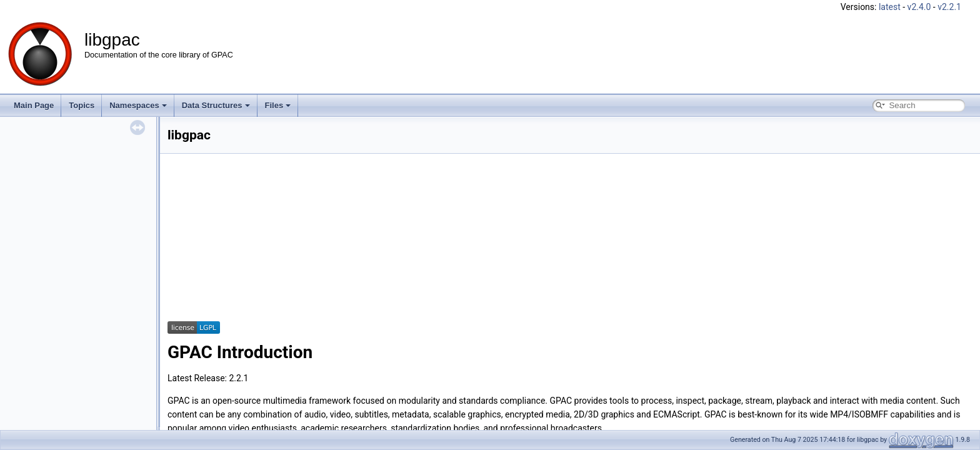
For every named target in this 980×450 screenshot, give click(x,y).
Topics (82, 105)
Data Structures (216, 105)
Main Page (34, 105)
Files (278, 105)
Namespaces (138, 105)
